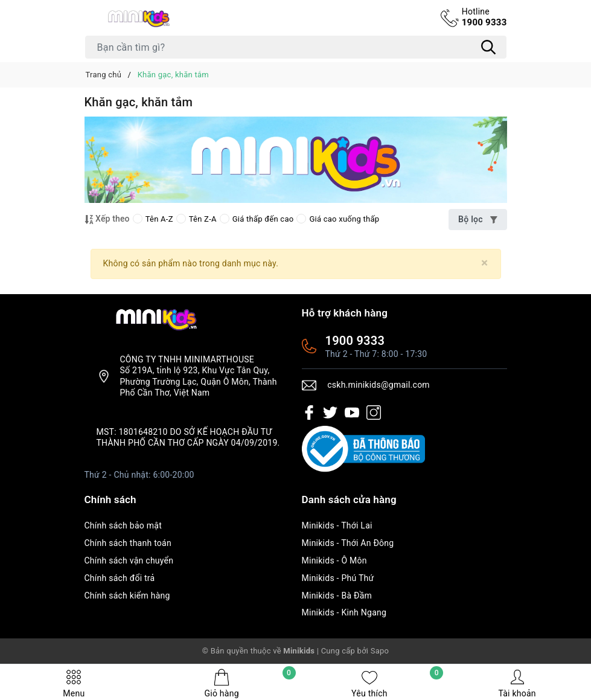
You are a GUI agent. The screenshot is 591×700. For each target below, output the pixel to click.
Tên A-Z (153, 219)
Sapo (380, 651)
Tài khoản (517, 683)
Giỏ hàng (250, 683)
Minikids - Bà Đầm (337, 596)
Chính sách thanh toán (128, 543)
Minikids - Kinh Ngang (344, 612)
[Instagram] (374, 412)
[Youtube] (352, 412)
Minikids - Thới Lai (337, 525)
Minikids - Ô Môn (334, 560)
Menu (74, 683)
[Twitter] (330, 412)
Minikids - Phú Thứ (338, 578)
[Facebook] (309, 412)
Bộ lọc (478, 219)
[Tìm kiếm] (489, 47)
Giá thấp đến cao (257, 219)
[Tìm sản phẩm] (296, 47)
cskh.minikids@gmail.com (379, 385)
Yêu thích (397, 683)
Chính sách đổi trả (120, 578)
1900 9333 (484, 17)
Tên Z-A (196, 219)
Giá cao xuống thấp (338, 219)
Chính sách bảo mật (123, 525)
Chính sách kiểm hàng (127, 596)
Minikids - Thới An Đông (348, 543)
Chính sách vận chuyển (129, 560)
